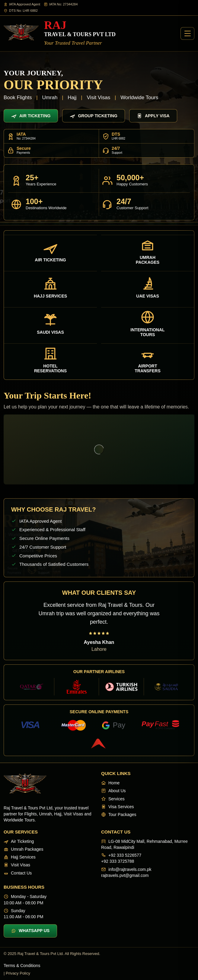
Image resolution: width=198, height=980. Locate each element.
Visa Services (118, 807)
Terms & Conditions (22, 966)
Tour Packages (119, 815)
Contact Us (18, 873)
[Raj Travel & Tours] (60, 33)
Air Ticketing (31, 116)
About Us (113, 791)
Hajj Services (20, 857)
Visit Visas (17, 865)
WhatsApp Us (30, 931)
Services (113, 799)
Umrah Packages (23, 849)
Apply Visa (153, 116)
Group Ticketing (93, 116)
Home (110, 783)
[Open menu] (187, 33)
